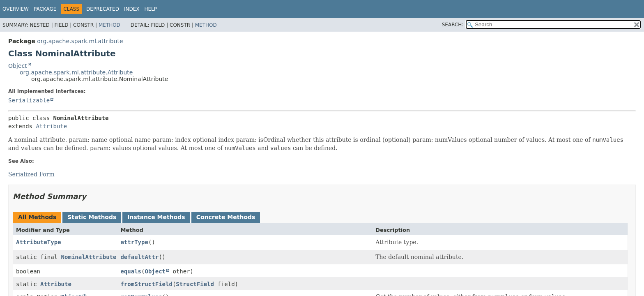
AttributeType (39, 242)
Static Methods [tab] (92, 217)
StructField (195, 284)
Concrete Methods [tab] (226, 217)
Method (109, 25)
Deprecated (103, 9)
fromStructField (146, 284)
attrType (134, 242)
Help (151, 9)
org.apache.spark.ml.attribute (80, 41)
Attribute (51, 126)
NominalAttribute (89, 257)
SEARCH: (453, 25)
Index (132, 9)
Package (45, 9)
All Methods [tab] (37, 217)
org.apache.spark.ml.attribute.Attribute (76, 72)
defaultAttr (139, 257)
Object (18, 66)
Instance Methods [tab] (156, 217)
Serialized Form (31, 174)
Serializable (29, 100)
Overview (16, 9)
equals (131, 271)
